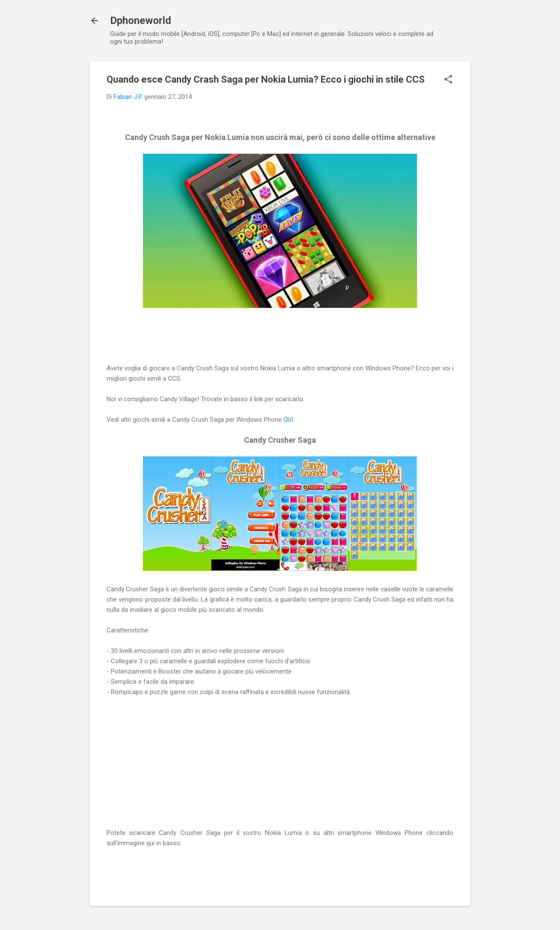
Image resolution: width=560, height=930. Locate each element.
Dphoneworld (141, 21)
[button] (448, 80)
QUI (288, 420)
